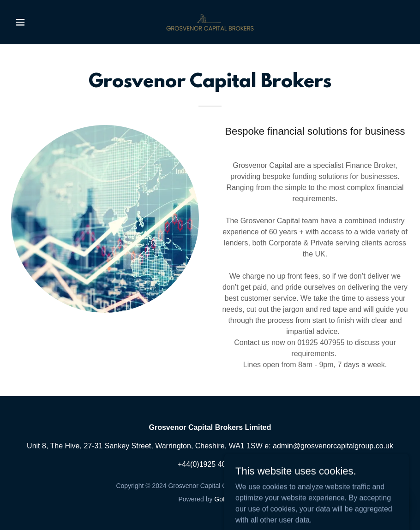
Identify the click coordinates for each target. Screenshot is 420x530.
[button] (41, 22)
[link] (210, 22)
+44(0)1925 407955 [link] (210, 464)
